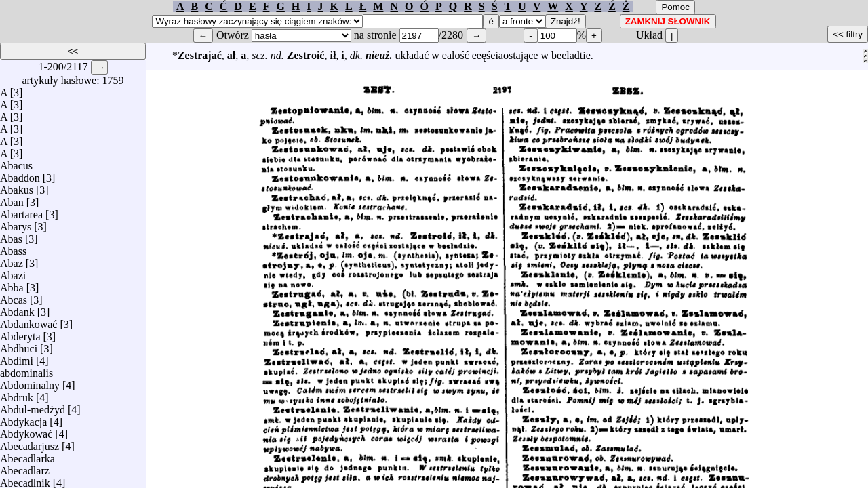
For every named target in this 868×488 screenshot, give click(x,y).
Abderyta (20, 333)
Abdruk (17, 394)
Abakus (17, 187)
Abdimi (17, 358)
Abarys (16, 223)
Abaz (12, 260)
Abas (11, 236)
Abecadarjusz (29, 443)
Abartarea (21, 211)
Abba (12, 284)
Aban (12, 199)
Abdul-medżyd (33, 406)
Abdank (17, 309)
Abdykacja (23, 419)
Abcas (14, 297)
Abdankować (28, 321)
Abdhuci (19, 345)
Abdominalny (30, 382)
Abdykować (26, 431)
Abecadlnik (25, 480)
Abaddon (20, 175)
